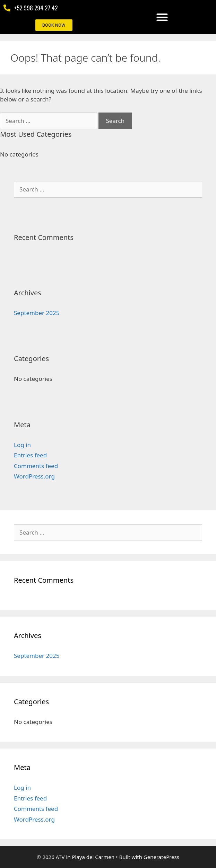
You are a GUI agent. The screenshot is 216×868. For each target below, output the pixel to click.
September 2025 (37, 313)
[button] (162, 17)
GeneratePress (161, 857)
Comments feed (36, 466)
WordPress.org (34, 476)
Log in (22, 445)
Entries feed (30, 455)
